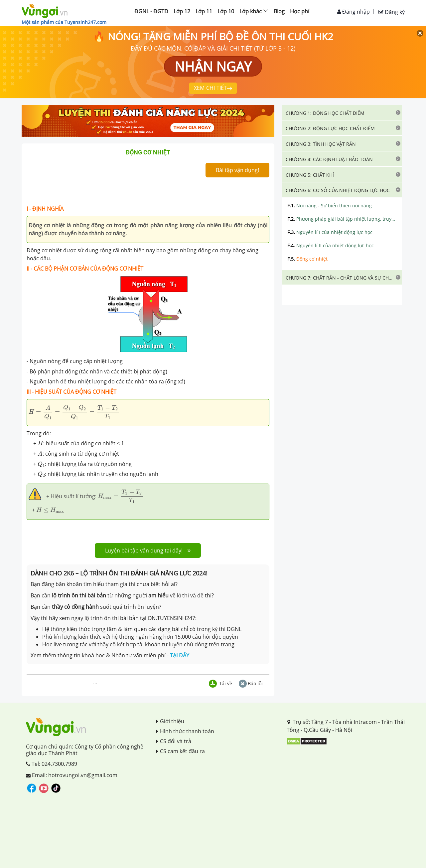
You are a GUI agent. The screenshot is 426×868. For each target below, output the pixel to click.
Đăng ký (392, 12)
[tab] (342, 112)
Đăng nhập (354, 12)
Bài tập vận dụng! (237, 170)
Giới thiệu (170, 721)
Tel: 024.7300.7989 (52, 764)
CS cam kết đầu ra (181, 751)
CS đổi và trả (174, 741)
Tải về (220, 683)
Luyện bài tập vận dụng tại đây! (148, 550)
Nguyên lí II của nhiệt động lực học (331, 245)
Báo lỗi (251, 683)
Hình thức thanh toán (185, 731)
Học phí (300, 11)
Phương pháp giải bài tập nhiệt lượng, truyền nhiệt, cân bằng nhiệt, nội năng (342, 219)
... (95, 682)
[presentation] (74, 412)
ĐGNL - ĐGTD (151, 11)
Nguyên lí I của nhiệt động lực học (330, 232)
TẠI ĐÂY (180, 655)
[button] (342, 112)
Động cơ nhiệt (307, 259)
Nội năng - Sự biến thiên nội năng (330, 206)
